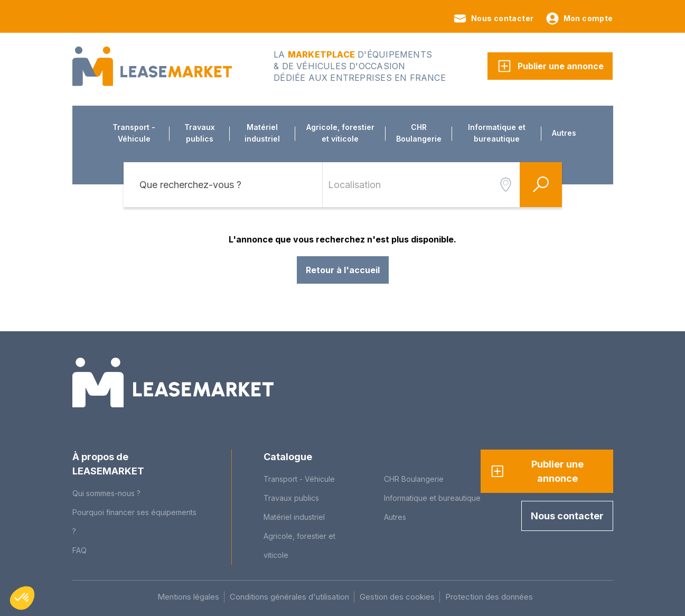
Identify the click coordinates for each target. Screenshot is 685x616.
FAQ (79, 550)
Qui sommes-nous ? (106, 493)
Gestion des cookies (397, 597)
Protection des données (489, 597)
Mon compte (579, 18)
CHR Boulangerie (419, 133)
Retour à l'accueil (343, 270)
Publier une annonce (550, 66)
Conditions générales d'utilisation (289, 597)
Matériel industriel (262, 133)
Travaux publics (200, 133)
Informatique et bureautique (497, 133)
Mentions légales (188, 597)
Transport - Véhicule (134, 133)
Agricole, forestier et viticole (340, 133)
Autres (564, 133)
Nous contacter (493, 18)
